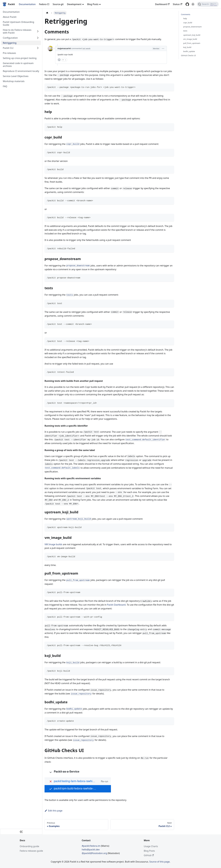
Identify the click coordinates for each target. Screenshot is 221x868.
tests (185, 31)
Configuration (10, 38)
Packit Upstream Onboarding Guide (18, 23)
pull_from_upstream (192, 43)
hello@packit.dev (91, 850)
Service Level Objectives (16, 76)
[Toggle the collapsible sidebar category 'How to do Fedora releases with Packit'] (38, 31)
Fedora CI (44, 4)
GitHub (149, 855)
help (185, 18)
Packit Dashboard (116, 605)
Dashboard (162, 4)
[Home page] (47, 13)
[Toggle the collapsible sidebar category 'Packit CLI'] (38, 48)
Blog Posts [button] (93, 4)
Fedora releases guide (31, 851)
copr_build (188, 23)
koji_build (187, 47)
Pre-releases (9, 53)
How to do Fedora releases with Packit (17, 31)
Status (177, 4)
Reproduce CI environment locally (21, 71)
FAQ (5, 86)
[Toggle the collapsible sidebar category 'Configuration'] (38, 38)
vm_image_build (190, 39)
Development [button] (74, 4)
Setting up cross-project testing (20, 58)
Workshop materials (14, 81)
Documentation (27, 4)
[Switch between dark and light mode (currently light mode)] (193, 4)
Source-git (58, 4)
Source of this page (159, 862)
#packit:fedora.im (91, 846)
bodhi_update (189, 51)
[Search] (208, 4)
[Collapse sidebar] (21, 832)
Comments (186, 14)
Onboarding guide (29, 846)
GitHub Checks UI (188, 55)
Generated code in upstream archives (18, 65)
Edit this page (53, 811)
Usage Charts (151, 846)
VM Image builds (53, 544)
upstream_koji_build (192, 35)
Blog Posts (149, 851)
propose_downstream (192, 27)
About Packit (10, 17)
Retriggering (10, 43)
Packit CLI (8, 48)
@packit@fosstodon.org (95, 853)
